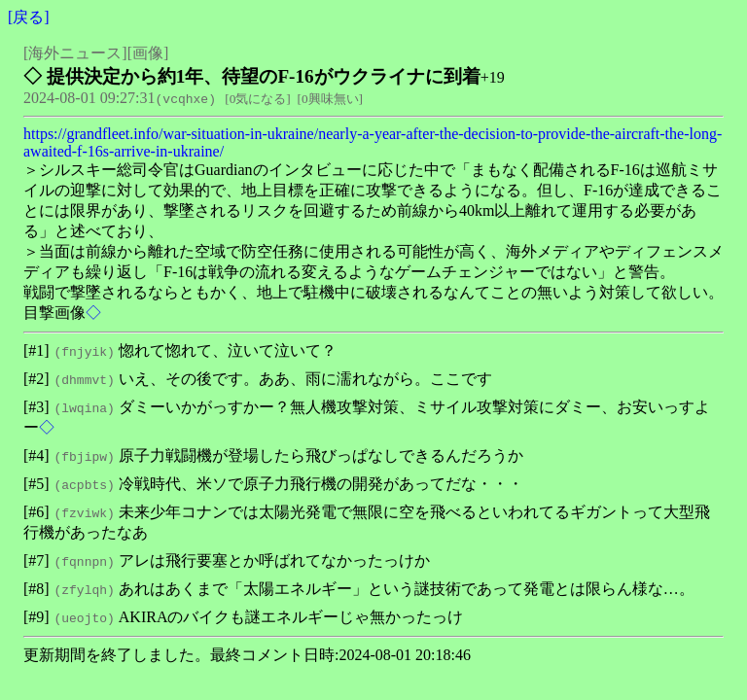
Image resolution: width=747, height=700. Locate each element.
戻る (28, 17)
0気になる (258, 99)
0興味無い (330, 99)
